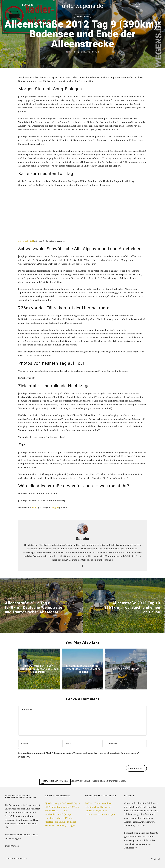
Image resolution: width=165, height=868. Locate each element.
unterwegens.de (82, 6)
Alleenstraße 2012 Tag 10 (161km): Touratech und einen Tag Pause (39, 669)
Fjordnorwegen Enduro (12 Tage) (62, 803)
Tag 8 (35, 508)
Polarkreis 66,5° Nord (96, 811)
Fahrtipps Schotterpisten (98, 807)
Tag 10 (55, 508)
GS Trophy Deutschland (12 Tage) (62, 807)
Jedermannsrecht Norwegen (100, 814)
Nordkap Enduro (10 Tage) (59, 818)
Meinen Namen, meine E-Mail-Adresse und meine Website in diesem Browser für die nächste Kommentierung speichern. (78, 755)
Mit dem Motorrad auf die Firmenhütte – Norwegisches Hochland (82, 669)
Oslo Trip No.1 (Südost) (126, 669)
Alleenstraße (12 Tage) (56, 811)
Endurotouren (82, 16)
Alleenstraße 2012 (26, 241)
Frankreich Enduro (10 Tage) (60, 825)
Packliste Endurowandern (98, 803)
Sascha (71, 52)
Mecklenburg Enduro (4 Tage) (60, 822)
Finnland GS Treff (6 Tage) (58, 814)
